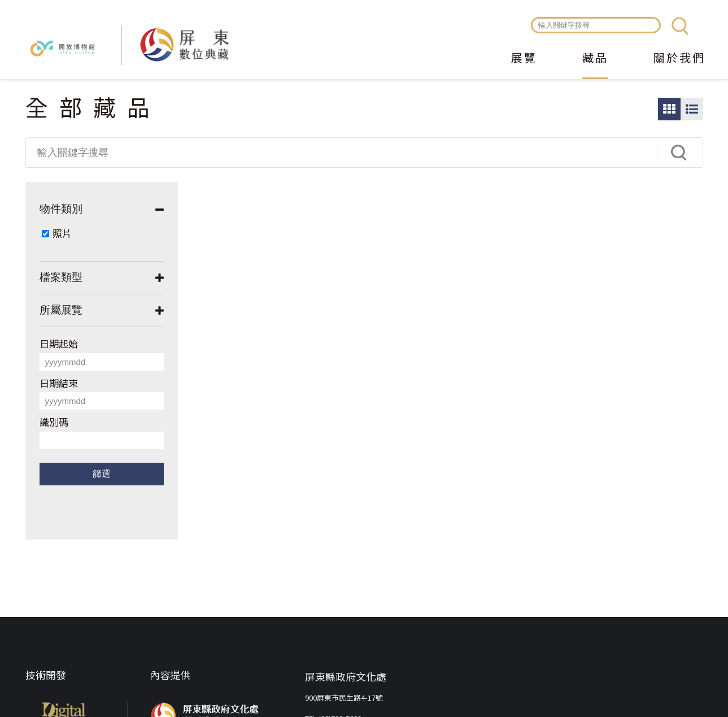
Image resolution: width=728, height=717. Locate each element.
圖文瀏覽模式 (692, 109)
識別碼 (54, 422)
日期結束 (59, 383)
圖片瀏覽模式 (669, 109)
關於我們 (679, 59)
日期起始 (59, 343)
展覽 (524, 59)
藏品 (595, 59)
